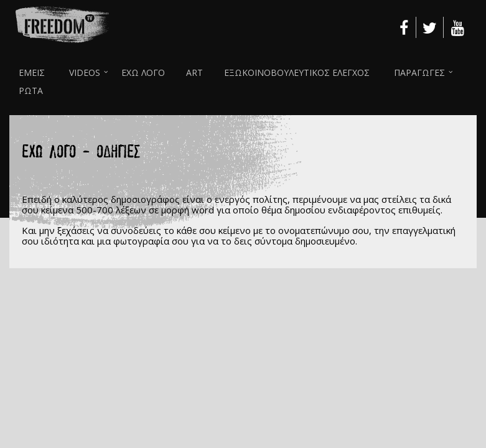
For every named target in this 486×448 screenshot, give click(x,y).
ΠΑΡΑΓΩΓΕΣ (419, 72)
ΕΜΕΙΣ (32, 72)
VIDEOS (85, 72)
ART (194, 72)
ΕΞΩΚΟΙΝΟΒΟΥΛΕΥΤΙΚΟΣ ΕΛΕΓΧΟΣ (297, 72)
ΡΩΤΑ (31, 91)
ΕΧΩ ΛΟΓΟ (143, 72)
